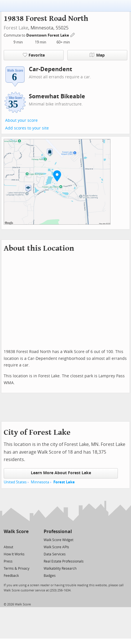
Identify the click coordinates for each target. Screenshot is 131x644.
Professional (58, 532)
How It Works (14, 554)
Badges (50, 576)
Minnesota (40, 482)
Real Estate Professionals (64, 561)
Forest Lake (16, 28)
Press (8, 561)
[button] (57, 176)
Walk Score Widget (59, 540)
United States (15, 482)
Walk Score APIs (56, 547)
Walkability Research (60, 569)
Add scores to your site (27, 128)
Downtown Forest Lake (48, 35)
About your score (21, 120)
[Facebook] (16, 540)
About (8, 547)
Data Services (55, 554)
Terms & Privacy (17, 569)
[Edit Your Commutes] (73, 34)
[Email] (25, 540)
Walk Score (16, 532)
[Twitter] (7, 540)
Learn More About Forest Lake (61, 473)
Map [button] (97, 55)
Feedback (11, 576)
